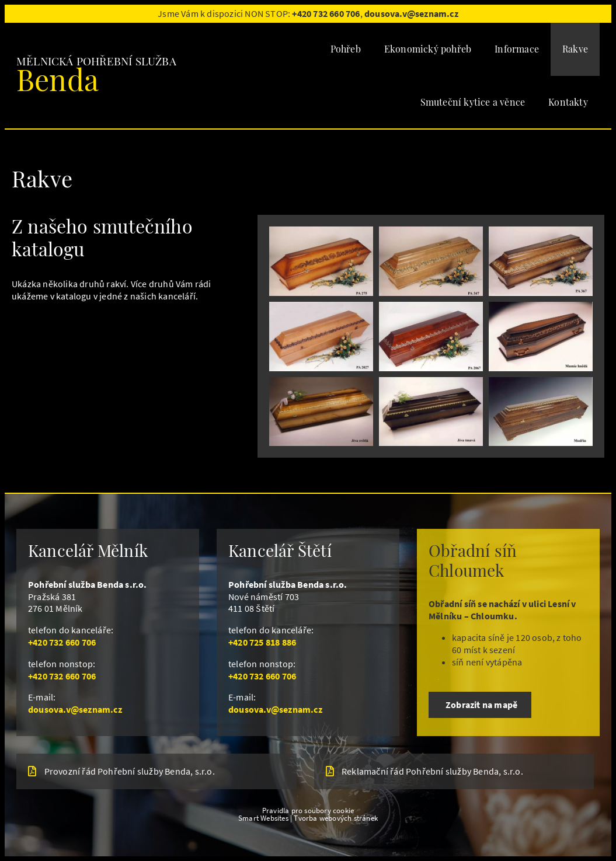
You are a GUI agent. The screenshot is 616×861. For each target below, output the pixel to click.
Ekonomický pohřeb (428, 49)
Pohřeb (346, 49)
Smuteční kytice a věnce (473, 102)
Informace (517, 49)
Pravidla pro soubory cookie (308, 810)
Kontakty (568, 102)
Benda (58, 79)
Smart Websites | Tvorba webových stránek (308, 818)
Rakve (575, 49)
